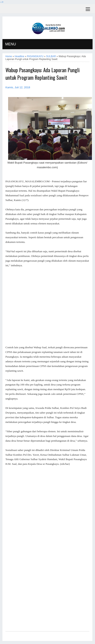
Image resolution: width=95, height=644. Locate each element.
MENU (11, 44)
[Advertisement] (47, 307)
